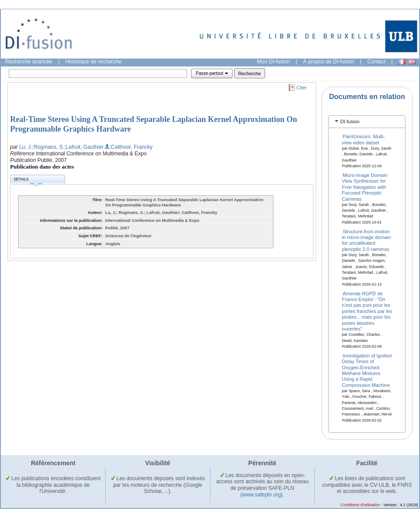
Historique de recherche (94, 62)
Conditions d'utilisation (360, 505)
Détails (28, 181)
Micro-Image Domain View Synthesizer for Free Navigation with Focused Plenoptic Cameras (365, 187)
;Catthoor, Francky (131, 147)
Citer (302, 88)
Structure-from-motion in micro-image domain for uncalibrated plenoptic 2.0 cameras (367, 240)
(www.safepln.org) (262, 495)
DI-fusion (350, 121)
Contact (376, 62)
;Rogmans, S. (48, 147)
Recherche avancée (29, 62)
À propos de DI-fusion (328, 62)
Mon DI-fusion (274, 62)
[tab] (367, 122)
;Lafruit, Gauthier (84, 147)
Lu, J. (26, 147)
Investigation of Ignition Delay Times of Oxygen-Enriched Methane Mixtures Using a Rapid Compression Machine (367, 370)
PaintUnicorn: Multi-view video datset (364, 139)
